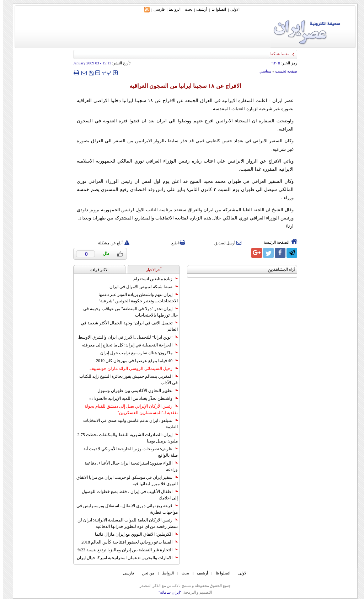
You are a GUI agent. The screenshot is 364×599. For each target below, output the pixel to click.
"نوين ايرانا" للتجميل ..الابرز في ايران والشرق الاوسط (125, 337)
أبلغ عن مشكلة (111, 243)
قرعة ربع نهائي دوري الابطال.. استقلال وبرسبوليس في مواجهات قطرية (124, 509)
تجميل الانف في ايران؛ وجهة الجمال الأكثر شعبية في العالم (126, 326)
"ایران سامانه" (167, 592)
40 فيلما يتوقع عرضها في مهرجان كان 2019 (134, 361)
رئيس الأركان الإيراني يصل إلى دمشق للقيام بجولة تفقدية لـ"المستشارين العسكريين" (128, 409)
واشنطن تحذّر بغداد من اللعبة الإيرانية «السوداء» (130, 398)
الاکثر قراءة (96, 270)
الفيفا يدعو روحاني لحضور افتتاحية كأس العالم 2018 (126, 542)
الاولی (232, 9)
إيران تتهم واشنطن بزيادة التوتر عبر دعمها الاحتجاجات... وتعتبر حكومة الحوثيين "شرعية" (135, 298)
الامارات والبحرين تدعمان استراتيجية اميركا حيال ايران (124, 558)
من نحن (145, 573)
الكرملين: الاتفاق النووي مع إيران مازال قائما (133, 534)
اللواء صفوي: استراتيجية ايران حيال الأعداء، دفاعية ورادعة (128, 466)
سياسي (262, 71)
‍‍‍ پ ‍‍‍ (103, 72)
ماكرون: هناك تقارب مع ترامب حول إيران (136, 353)
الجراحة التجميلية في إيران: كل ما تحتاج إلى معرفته (127, 345)
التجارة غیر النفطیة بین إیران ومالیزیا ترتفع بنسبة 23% (124, 550)
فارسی (156, 9)
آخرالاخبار (151, 270)
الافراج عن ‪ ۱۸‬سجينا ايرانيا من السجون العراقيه (182, 86)
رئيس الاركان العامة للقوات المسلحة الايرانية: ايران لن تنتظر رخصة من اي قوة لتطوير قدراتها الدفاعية (124, 523)
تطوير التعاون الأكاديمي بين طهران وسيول (134, 391)
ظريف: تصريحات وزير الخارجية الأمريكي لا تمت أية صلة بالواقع (127, 452)
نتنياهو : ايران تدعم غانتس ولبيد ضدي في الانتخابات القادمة (127, 424)
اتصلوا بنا (216, 9)
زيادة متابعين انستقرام (152, 279)
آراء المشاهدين (278, 270)
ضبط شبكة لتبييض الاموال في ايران (140, 287)
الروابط (172, 9)
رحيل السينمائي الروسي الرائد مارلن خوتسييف (130, 369)
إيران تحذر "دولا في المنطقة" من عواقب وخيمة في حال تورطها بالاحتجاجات (127, 312)
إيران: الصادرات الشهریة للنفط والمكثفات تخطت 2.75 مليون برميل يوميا (124, 438)
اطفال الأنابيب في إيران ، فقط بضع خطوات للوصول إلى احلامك (127, 495)
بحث (185, 9)
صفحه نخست (283, 71)
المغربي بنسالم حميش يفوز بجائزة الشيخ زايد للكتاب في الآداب (125, 380)
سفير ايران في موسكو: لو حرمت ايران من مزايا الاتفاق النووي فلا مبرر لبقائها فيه (124, 481)
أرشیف (199, 9)
